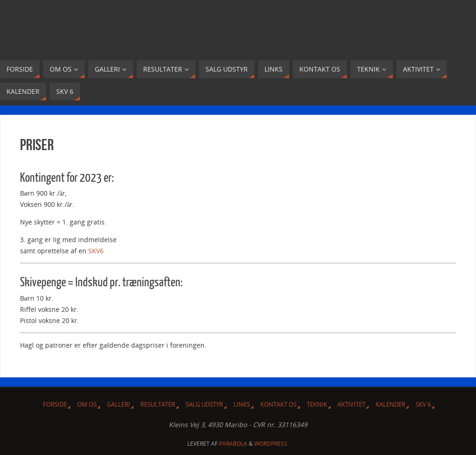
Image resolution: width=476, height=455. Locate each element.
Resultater (158, 405)
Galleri (119, 405)
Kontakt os (278, 405)
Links (242, 405)
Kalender (390, 405)
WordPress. (271, 444)
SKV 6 (423, 405)
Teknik (317, 405)
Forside (55, 405)
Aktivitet (351, 405)
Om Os (87, 405)
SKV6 (96, 251)
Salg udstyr (204, 405)
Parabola (233, 444)
